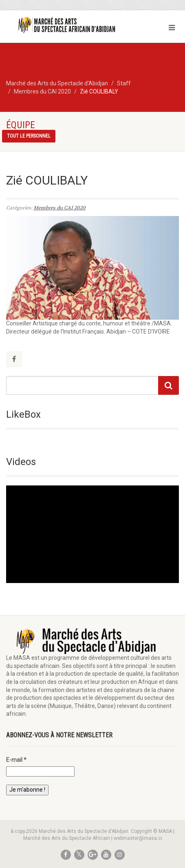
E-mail (16, 760)
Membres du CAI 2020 (59, 208)
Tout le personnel (29, 136)
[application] (92, 534)
